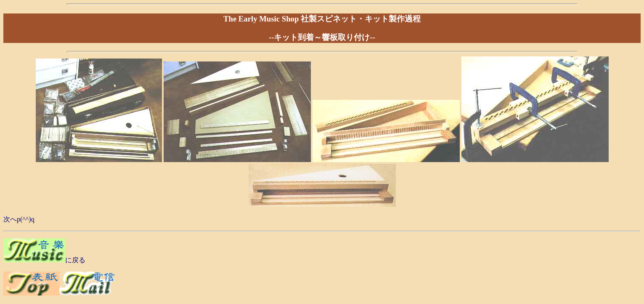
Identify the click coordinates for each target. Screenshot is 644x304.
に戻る (75, 260)
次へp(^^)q (19, 219)
